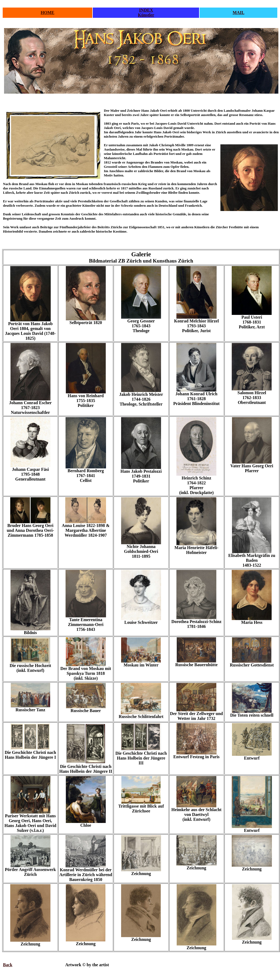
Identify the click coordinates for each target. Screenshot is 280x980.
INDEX (146, 10)
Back (8, 965)
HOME (48, 13)
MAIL (238, 13)
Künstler (146, 15)
